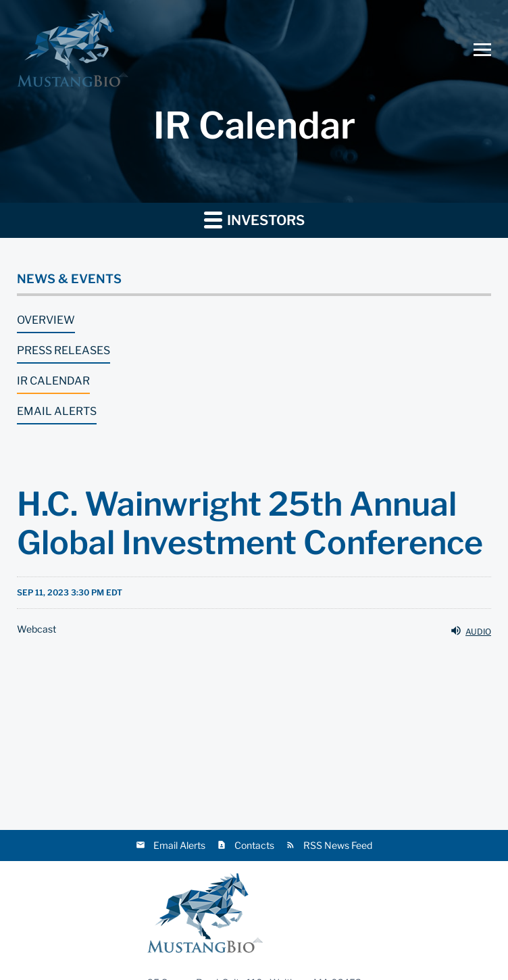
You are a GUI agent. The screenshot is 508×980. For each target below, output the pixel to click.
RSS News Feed (338, 845)
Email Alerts (57, 411)
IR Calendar (53, 381)
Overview (46, 320)
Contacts (254, 845)
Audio (471, 631)
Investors (254, 219)
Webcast (36, 629)
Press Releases (63, 350)
